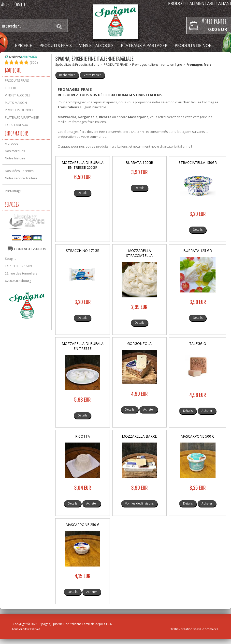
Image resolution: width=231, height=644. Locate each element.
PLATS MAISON (16, 103)
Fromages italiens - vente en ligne (157, 64)
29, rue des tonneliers (21, 273)
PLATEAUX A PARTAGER (144, 45)
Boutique (13, 70)
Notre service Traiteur (21, 178)
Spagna (11, 259)
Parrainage (13, 191)
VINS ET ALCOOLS (96, 45)
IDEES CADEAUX (114, 58)
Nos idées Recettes (19, 171)
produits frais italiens (112, 146)
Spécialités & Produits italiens (77, 64)
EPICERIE (24, 45)
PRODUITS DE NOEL (194, 45)
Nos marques (15, 151)
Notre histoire (15, 158)
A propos (12, 143)
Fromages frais (199, 64)
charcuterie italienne (175, 146)
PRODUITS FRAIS (56, 45)
